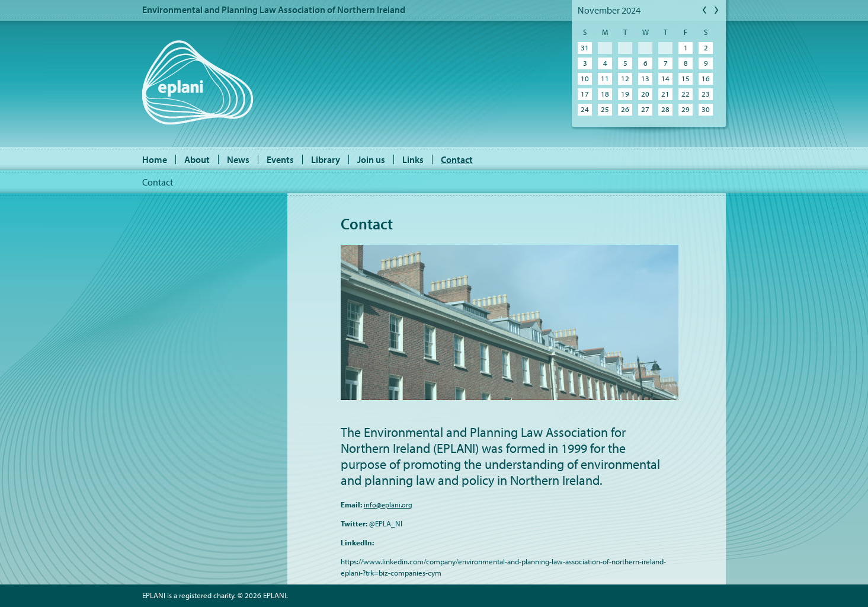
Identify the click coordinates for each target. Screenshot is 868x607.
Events (280, 159)
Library (326, 159)
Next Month (717, 11)
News (238, 159)
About (197, 159)
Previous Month (705, 11)
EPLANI (198, 82)
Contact (457, 159)
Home (155, 159)
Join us (371, 159)
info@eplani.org (388, 505)
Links (413, 159)
